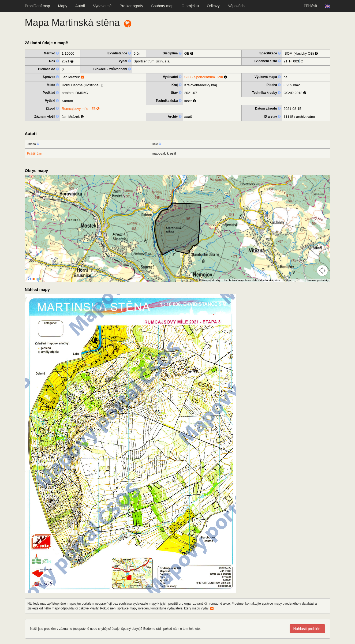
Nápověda (236, 6)
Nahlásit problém (307, 629)
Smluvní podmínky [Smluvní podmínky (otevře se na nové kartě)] (318, 280)
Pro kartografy (131, 6)
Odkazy (213, 6)
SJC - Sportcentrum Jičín (204, 77)
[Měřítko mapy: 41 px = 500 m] (293, 280)
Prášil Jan (35, 153)
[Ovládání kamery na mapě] (322, 271)
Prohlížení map (38, 6)
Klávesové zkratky (210, 280)
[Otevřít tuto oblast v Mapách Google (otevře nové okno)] (35, 279)
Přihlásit (311, 6)
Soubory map (162, 6)
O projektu (190, 6)
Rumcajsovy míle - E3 (81, 109)
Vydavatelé (102, 6)
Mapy (63, 6)
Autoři (80, 6)
